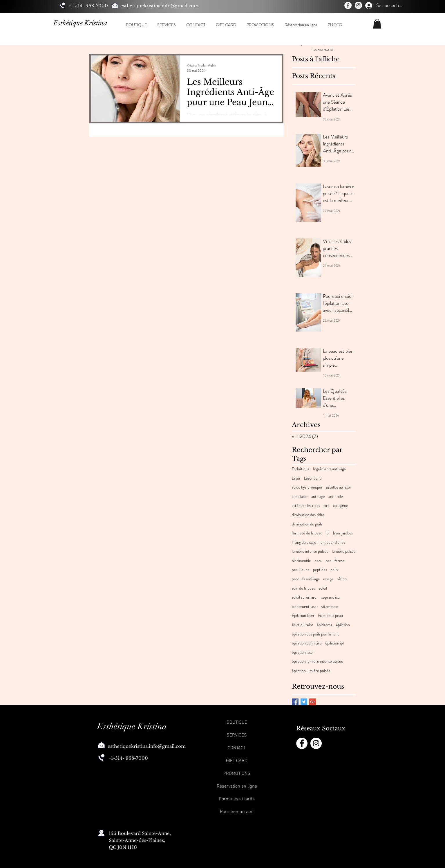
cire (326, 506)
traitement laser (305, 607)
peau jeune (301, 570)
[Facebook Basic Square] (295, 702)
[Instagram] (358, 5)
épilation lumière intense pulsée (318, 661)
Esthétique (301, 469)
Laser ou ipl (313, 478)
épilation (343, 625)
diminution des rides (308, 515)
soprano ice (331, 597)
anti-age (318, 497)
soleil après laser (305, 597)
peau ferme (335, 561)
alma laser (300, 497)
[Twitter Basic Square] (304, 702)
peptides (320, 570)
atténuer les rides (306, 506)
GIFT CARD (237, 761)
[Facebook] (348, 5)
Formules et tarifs (237, 799)
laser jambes (343, 533)
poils (334, 570)
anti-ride (336, 497)
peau (318, 561)
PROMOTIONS (237, 774)
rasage (328, 579)
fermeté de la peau (307, 533)
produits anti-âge (306, 579)
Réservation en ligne (237, 786)
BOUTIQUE (237, 723)
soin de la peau (304, 588)
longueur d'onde (333, 542)
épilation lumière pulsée (311, 671)
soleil (323, 588)
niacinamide (301, 561)
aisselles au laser (338, 487)
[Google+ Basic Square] (313, 702)
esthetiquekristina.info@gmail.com (159, 6)
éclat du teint (303, 625)
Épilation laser (303, 616)
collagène (341, 506)
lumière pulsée (344, 551)
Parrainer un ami (237, 812)
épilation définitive (307, 643)
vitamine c (330, 607)
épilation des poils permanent (315, 634)
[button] (136, 25)
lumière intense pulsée (310, 551)
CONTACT (237, 748)
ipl (328, 533)
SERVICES (237, 735)
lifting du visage (304, 542)
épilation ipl (334, 643)
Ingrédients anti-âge (329, 469)
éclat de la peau (330, 616)
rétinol (342, 579)
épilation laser (303, 652)
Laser (296, 478)
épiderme (325, 625)
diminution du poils (307, 524)
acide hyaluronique (307, 487)
